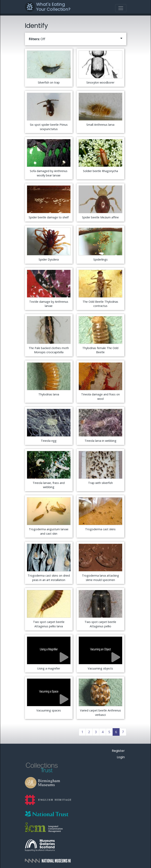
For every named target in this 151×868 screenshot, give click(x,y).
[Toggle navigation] (121, 8)
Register (118, 751)
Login (121, 757)
